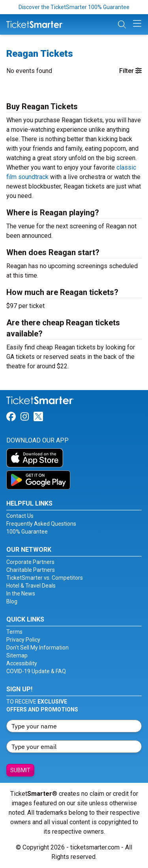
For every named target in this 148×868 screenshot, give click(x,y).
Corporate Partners (30, 562)
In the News (21, 594)
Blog (12, 601)
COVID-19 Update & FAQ (36, 671)
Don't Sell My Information (37, 648)
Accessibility (22, 663)
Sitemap (17, 655)
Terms (14, 632)
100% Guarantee (27, 532)
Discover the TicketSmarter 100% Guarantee (74, 7)
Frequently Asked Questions (41, 524)
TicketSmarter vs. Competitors (45, 578)
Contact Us (20, 516)
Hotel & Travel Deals (31, 586)
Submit (20, 770)
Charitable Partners (31, 570)
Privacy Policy (23, 640)
